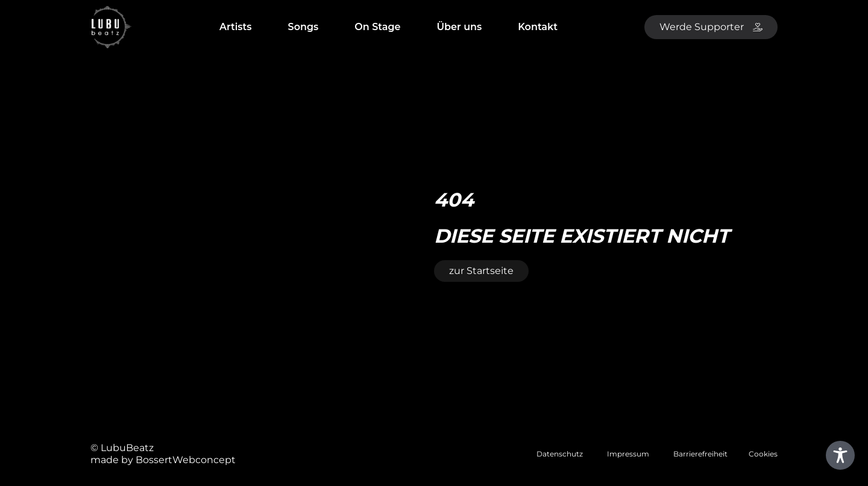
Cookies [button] (763, 454)
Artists (236, 27)
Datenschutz (560, 454)
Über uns (460, 27)
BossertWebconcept (186, 460)
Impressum (628, 454)
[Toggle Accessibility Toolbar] (840, 455)
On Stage (377, 27)
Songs (303, 27)
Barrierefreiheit (700, 454)
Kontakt (538, 27)
